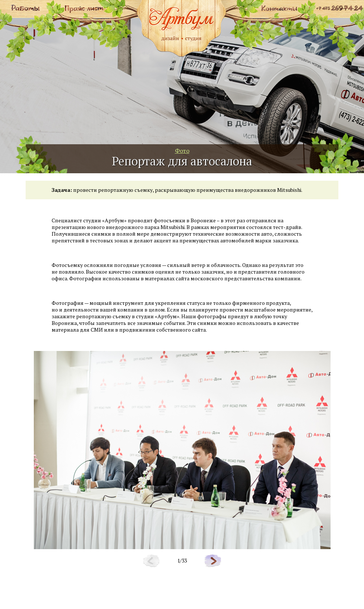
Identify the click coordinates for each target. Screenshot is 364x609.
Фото (182, 151)
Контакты (279, 7)
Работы (26, 7)
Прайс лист (84, 7)
